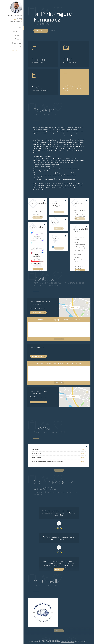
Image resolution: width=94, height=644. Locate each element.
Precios (18, 39)
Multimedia (16, 47)
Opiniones (17, 43)
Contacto (17, 35)
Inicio (19, 28)
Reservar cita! (15, 51)
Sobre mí (17, 31)
